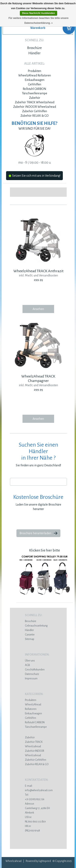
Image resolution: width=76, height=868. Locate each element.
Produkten (34, 71)
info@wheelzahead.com (39, 790)
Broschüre (34, 48)
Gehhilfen (35, 84)
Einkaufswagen (35, 80)
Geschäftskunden (35, 670)
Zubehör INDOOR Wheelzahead (35, 107)
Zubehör (35, 98)
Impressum (31, 679)
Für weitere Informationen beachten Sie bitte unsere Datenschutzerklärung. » (39, 21)
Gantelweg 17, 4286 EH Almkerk (38, 808)
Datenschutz (32, 674)
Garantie (30, 635)
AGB (27, 665)
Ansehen (38, 309)
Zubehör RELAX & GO (35, 116)
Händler (34, 53)
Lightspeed (45, 861)
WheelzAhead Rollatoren (35, 75)
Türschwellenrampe (35, 93)
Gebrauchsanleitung (36, 626)
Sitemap (30, 639)
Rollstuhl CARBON (34, 89)
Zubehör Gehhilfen (35, 111)
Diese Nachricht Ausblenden (39, 13)
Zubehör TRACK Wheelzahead (35, 102)
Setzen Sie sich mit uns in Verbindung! (35, 176)
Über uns (30, 661)
